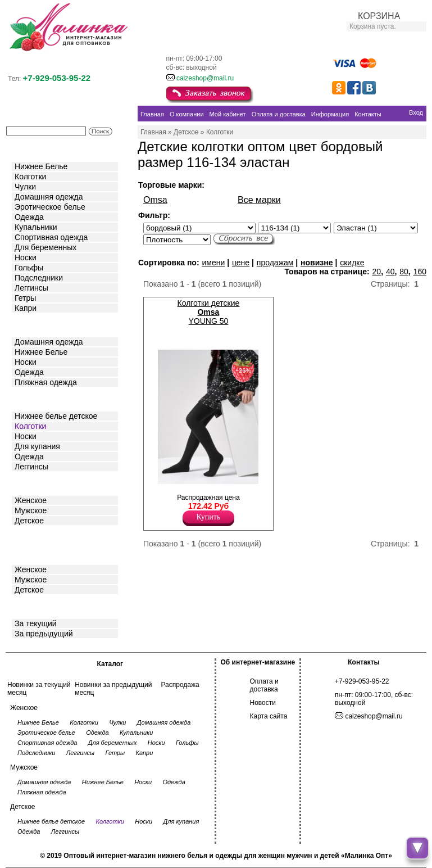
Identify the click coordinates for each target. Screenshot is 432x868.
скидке (352, 263)
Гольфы (29, 268)
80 (404, 272)
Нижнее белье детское (56, 416)
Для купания (37, 446)
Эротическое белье (50, 207)
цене (241, 263)
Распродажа (180, 685)
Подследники (39, 278)
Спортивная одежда (51, 237)
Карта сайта (269, 716)
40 (390, 272)
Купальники (36, 227)
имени (213, 263)
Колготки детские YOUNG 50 (209, 312)
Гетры (25, 298)
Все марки (259, 200)
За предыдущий (44, 634)
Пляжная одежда (46, 382)
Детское (30, 398)
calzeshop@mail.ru (205, 78)
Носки (26, 257)
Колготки (30, 177)
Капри (26, 308)
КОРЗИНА (379, 16)
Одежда (29, 217)
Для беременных (46, 247)
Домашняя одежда (49, 197)
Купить (209, 517)
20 (377, 272)
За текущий (36, 623)
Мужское (31, 510)
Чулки (25, 187)
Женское (31, 500)
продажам (275, 263)
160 (420, 272)
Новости (263, 703)
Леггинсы (31, 288)
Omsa (155, 200)
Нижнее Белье (41, 166)
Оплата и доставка (264, 685)
